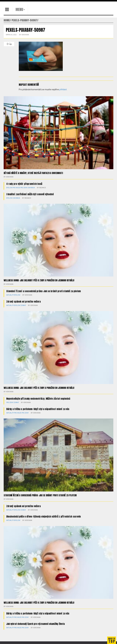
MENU (19, 10)
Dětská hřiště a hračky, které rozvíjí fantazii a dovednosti (33, 173)
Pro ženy (24, 188)
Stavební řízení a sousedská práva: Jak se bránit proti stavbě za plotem (44, 291)
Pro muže (16, 188)
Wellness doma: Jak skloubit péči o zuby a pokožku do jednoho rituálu (39, 280)
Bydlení (9, 188)
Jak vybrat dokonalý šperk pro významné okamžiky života (35, 624)
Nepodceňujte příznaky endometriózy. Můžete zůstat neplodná (38, 399)
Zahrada (31, 188)
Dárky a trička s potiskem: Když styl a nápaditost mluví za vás (38, 409)
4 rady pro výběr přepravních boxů (24, 184)
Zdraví (23, 305)
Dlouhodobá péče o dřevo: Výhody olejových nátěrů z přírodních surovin (44, 516)
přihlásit (63, 89)
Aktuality (10, 295)
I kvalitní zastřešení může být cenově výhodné (30, 194)
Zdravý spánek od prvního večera (23, 302)
